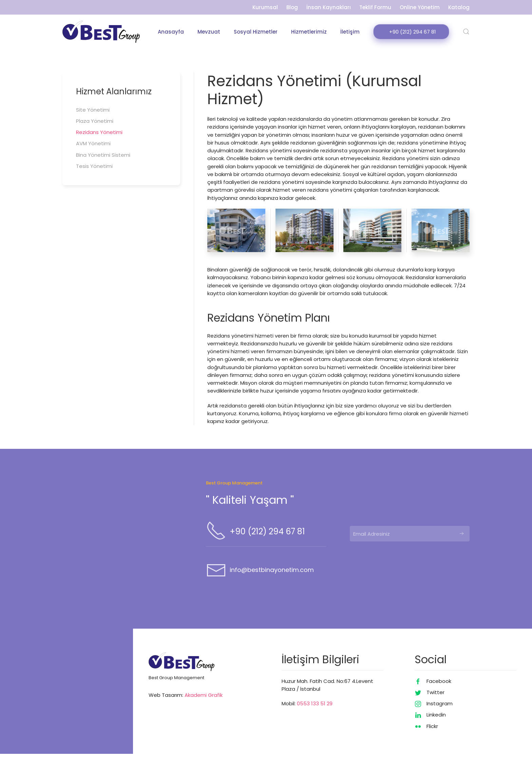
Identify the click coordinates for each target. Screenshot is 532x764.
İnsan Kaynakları (329, 7)
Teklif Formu (375, 7)
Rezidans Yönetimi (99, 132)
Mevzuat (209, 32)
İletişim (350, 32)
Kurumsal (265, 7)
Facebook (439, 691)
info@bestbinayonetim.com (272, 580)
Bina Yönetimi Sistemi (103, 155)
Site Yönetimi (93, 110)
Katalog (459, 7)
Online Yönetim (420, 7)
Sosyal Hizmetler (256, 32)
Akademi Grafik (204, 705)
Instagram (440, 714)
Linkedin (436, 725)
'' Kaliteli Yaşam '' (250, 510)
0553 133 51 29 (315, 714)
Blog (292, 7)
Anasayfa (171, 32)
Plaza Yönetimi (95, 121)
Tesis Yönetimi (94, 166)
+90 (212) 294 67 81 (267, 542)
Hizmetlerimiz (309, 32)
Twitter (435, 702)
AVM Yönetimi (93, 144)
